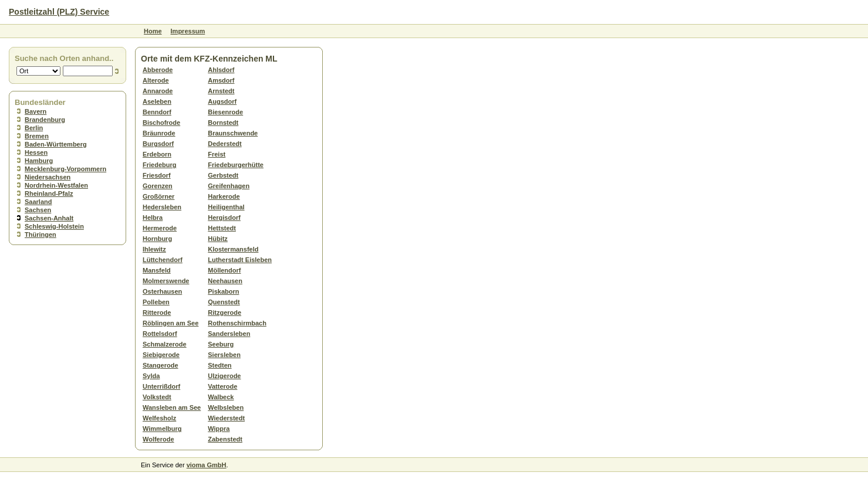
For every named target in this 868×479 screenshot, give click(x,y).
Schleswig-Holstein (54, 226)
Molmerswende (166, 281)
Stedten (219, 365)
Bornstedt (223, 123)
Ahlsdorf (221, 70)
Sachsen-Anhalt (49, 218)
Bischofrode (161, 123)
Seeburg (221, 344)
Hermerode (160, 228)
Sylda (151, 376)
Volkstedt (157, 397)
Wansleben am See (172, 407)
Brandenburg (45, 120)
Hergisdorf (224, 218)
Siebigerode (161, 355)
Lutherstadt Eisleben (240, 260)
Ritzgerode (224, 312)
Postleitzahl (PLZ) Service (59, 12)
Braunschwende (233, 133)
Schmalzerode (165, 344)
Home (153, 31)
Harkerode (224, 196)
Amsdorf (221, 80)
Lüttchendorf (163, 260)
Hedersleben (162, 207)
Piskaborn (223, 291)
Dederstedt (224, 144)
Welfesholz (159, 418)
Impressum (188, 31)
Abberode (158, 70)
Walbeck (221, 397)
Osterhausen (162, 291)
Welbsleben (226, 407)
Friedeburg (159, 165)
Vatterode (222, 386)
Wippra (219, 429)
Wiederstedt (226, 418)
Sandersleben (229, 334)
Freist (217, 154)
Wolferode (158, 439)
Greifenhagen (229, 186)
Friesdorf (157, 175)
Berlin (34, 128)
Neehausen (225, 281)
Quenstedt (224, 302)
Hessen (36, 152)
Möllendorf (224, 270)
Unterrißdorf (161, 386)
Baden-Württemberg (56, 144)
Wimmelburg (162, 429)
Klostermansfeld (233, 249)
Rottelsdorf (160, 334)
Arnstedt (221, 91)
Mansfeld (157, 270)
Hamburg (39, 161)
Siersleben (224, 355)
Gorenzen (158, 186)
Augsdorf (222, 101)
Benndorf (157, 112)
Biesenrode (225, 112)
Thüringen (40, 235)
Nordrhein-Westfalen (56, 185)
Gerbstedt (223, 175)
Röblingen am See (170, 323)
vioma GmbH (207, 465)
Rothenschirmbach (237, 323)
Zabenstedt (225, 439)
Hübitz (218, 239)
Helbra (153, 218)
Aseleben (157, 101)
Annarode (158, 91)
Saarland (38, 202)
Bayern (36, 111)
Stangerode (161, 365)
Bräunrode (159, 133)
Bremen (37, 136)
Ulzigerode (224, 376)
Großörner (158, 196)
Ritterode (157, 312)
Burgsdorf (158, 144)
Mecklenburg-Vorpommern (65, 169)
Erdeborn (157, 154)
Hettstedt (222, 228)
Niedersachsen (48, 177)
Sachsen (38, 210)
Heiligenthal (226, 207)
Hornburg (157, 239)
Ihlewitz (154, 249)
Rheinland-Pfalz (49, 193)
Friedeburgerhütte (236, 165)
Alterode (156, 80)
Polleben (156, 302)
